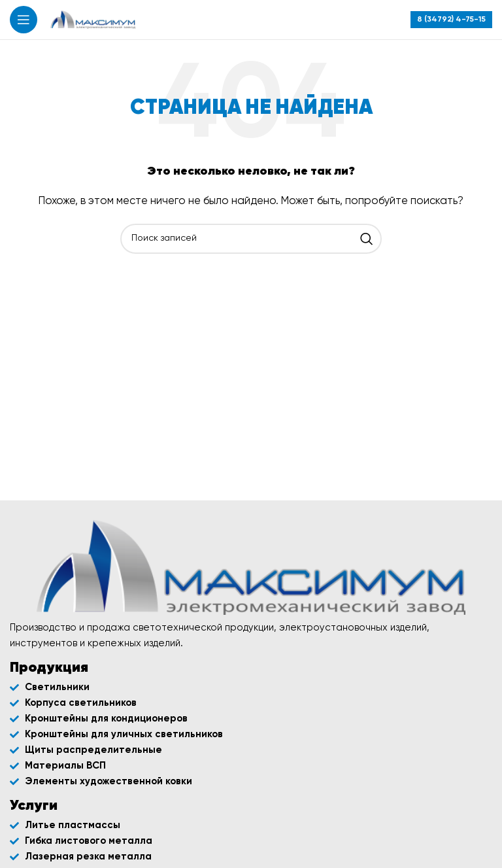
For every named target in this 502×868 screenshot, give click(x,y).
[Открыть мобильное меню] (24, 20)
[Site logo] (93, 19)
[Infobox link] (451, 20)
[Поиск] (251, 239)
